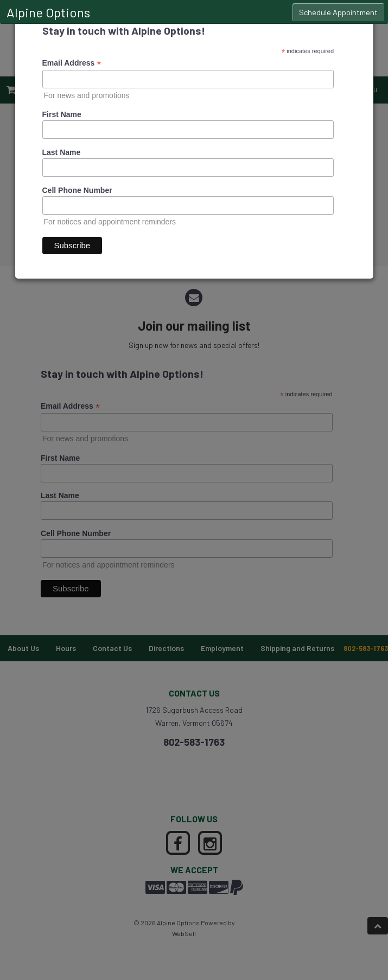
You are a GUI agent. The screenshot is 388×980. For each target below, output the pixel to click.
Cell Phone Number (77, 190)
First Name (62, 114)
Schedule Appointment (338, 12)
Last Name (62, 152)
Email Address (72, 63)
